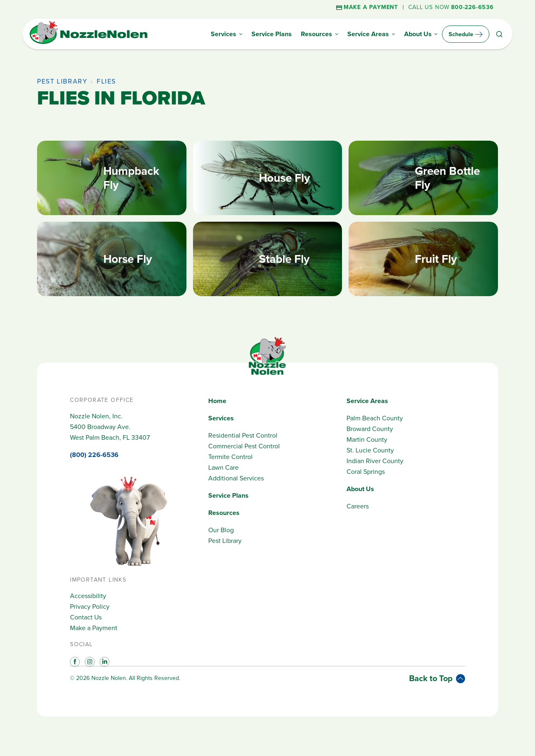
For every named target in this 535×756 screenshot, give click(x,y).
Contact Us (86, 617)
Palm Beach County (375, 418)
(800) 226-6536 (94, 455)
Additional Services (236, 478)
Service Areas (367, 401)
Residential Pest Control (243, 435)
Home (217, 401)
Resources (224, 513)
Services (221, 418)
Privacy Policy (90, 606)
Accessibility (88, 596)
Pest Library (62, 81)
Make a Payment (94, 628)
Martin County (367, 439)
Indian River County (375, 461)
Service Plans (228, 495)
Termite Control (230, 457)
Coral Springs (366, 472)
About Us (360, 489)
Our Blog (221, 530)
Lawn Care (223, 467)
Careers (358, 506)
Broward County (370, 429)
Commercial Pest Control (244, 446)
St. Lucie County (370, 450)
